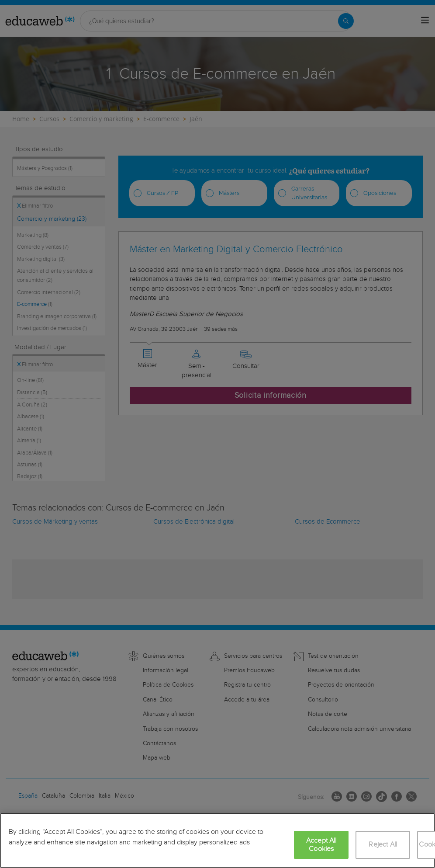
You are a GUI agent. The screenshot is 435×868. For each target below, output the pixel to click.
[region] (217, 840)
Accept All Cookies (321, 845)
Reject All (383, 845)
